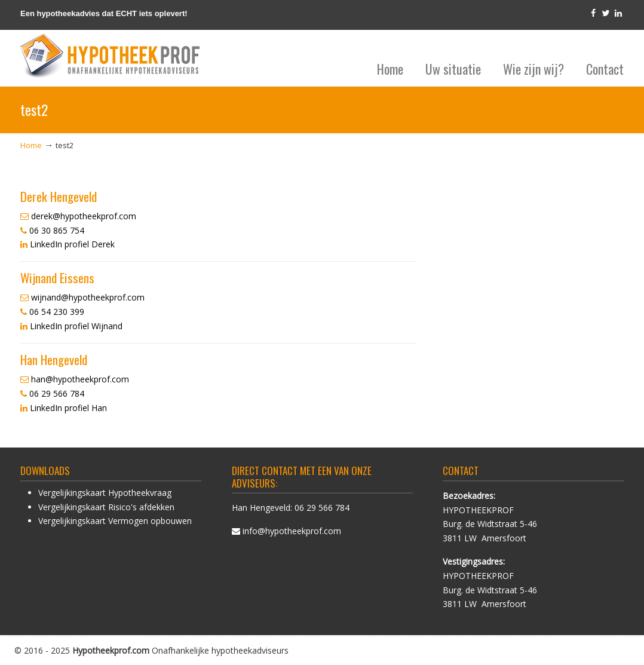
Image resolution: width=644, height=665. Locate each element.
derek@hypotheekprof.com (84, 216)
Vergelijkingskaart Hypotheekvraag (105, 493)
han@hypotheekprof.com (80, 379)
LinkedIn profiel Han (68, 408)
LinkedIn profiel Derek (72, 244)
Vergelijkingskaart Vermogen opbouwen (115, 521)
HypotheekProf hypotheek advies (110, 56)
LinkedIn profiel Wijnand (76, 326)
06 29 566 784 (322, 508)
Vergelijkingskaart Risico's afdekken (106, 507)
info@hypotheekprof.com (292, 531)
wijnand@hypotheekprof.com (88, 297)
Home (31, 145)
